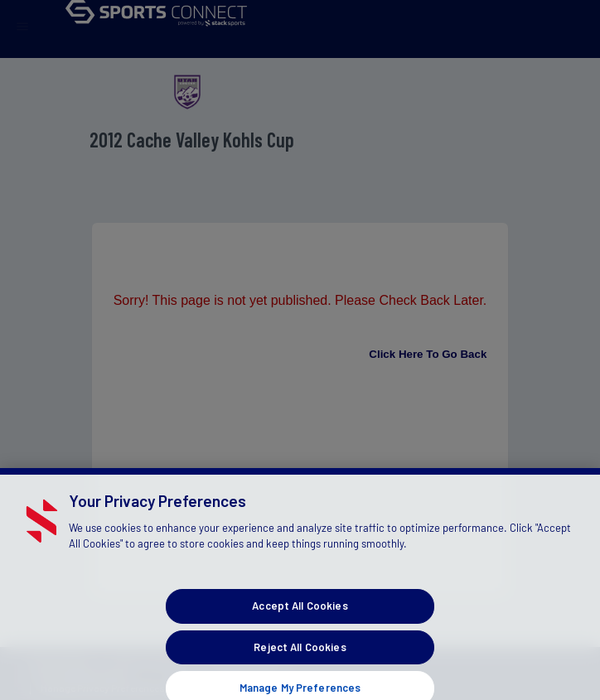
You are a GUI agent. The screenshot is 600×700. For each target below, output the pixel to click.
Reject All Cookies (300, 656)
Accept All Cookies (300, 616)
